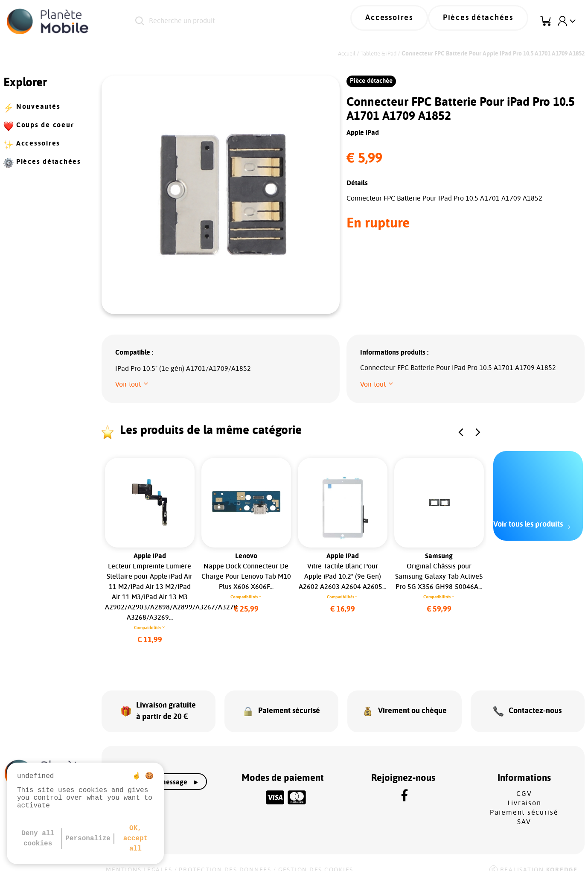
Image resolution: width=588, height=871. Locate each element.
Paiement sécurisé (524, 801)
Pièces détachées (486, 21)
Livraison (524, 792)
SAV (524, 811)
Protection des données (225, 859)
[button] (132, 385)
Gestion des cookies (316, 859)
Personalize (88, 839)
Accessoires (412, 21)
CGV (524, 783)
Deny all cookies (38, 839)
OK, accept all (136, 839)
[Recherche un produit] (236, 21)
